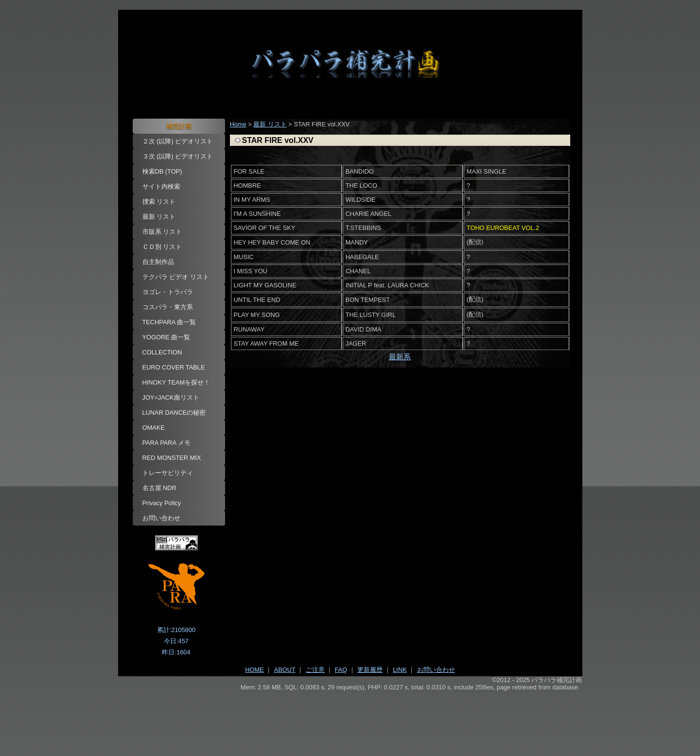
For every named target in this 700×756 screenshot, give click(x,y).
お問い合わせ (161, 518)
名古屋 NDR (159, 488)
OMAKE (154, 428)
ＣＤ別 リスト (162, 247)
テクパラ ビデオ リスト (176, 277)
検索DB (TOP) (162, 171)
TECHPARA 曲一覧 (169, 322)
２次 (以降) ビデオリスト (178, 141)
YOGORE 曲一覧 (166, 337)
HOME (254, 670)
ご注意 (315, 670)
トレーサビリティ (168, 473)
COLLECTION (162, 352)
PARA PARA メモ (167, 443)
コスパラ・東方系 (168, 307)
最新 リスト (159, 217)
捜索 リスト (159, 202)
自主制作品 (158, 262)
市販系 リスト (162, 232)
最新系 (400, 357)
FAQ (341, 670)
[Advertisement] (350, 718)
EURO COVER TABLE (174, 367)
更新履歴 (370, 670)
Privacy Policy (162, 503)
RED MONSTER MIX (172, 458)
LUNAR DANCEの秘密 (174, 413)
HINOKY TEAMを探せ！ (176, 382)
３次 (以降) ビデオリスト (178, 156)
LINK (400, 670)
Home (238, 124)
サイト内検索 (161, 186)
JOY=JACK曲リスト (171, 397)
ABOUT (285, 670)
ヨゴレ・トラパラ (168, 292)
